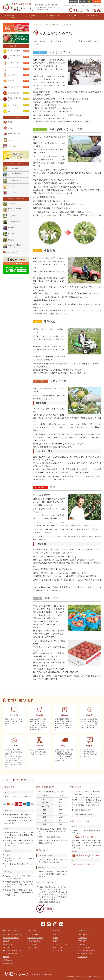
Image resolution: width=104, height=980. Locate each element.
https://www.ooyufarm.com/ (84, 864)
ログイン (97, 2)
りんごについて (51, 25)
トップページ (38, 25)
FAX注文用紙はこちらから (85, 815)
